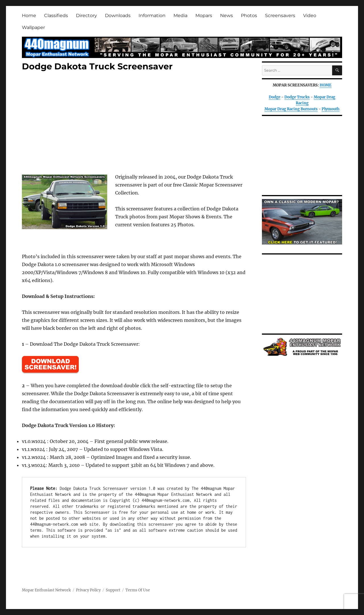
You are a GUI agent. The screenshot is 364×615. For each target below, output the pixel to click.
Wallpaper (33, 27)
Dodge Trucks (297, 97)
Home (29, 15)
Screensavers (280, 15)
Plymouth (331, 109)
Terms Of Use (138, 590)
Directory (86, 15)
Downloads (118, 15)
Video (310, 15)
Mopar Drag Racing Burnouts (291, 109)
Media (180, 15)
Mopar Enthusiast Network (46, 590)
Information (152, 15)
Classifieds (56, 15)
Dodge (275, 97)
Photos (249, 15)
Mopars (204, 15)
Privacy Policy (88, 590)
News (227, 15)
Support (113, 590)
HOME (326, 85)
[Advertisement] (135, 123)
